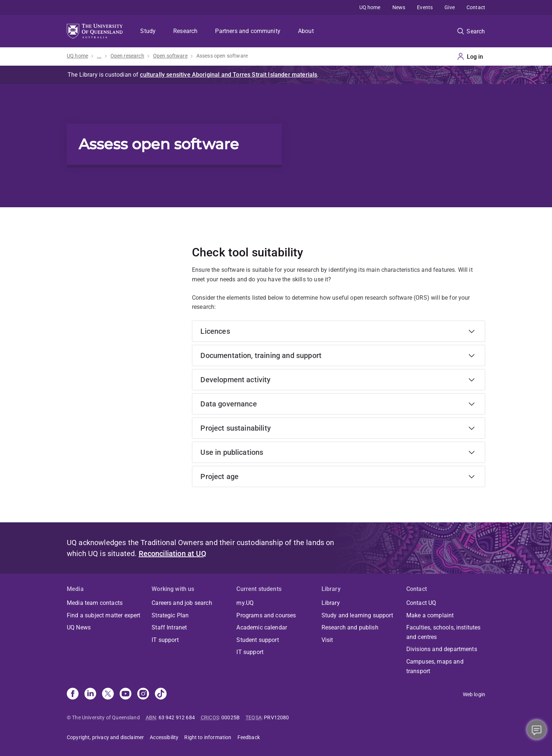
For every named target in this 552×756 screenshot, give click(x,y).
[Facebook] (73, 694)
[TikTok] (161, 694)
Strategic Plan (170, 615)
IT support (165, 640)
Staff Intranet (169, 627)
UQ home (370, 7)
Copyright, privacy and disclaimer (105, 737)
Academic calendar (262, 627)
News (399, 7)
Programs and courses (266, 615)
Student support (257, 640)
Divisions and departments (442, 649)
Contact (476, 7)
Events (425, 7)
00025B (230, 717)
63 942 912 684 (177, 717)
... (99, 56)
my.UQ (245, 603)
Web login (474, 694)
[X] (108, 694)
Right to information (208, 737)
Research (185, 31)
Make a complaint (430, 615)
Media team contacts (95, 603)
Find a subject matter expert (103, 615)
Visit (327, 640)
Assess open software (222, 56)
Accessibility (164, 737)
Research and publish (350, 627)
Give (450, 7)
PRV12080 (276, 717)
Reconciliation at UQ (172, 554)
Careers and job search (182, 603)
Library (331, 603)
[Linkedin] (90, 694)
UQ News (79, 627)
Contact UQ (421, 603)
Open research (127, 56)
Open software (170, 56)
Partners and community (248, 31)
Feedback (249, 737)
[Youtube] (126, 694)
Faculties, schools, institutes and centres (444, 632)
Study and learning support (357, 615)
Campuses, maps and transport (435, 666)
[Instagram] (143, 694)
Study (148, 31)
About (306, 31)
